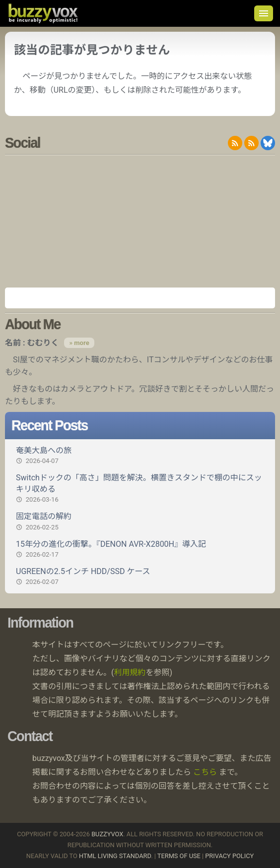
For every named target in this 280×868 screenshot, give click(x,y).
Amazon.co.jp (140, 298)
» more (79, 343)
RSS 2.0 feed (235, 143)
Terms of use (179, 856)
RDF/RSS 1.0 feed (251, 143)
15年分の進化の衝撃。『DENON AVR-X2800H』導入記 (140, 549)
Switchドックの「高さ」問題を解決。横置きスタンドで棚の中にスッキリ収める (140, 489)
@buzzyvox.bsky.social (268, 143)
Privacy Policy (229, 856)
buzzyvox (43, 13)
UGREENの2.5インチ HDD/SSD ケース (140, 577)
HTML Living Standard (115, 856)
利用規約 (130, 672)
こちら (205, 772)
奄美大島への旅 (140, 456)
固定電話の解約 (140, 521)
